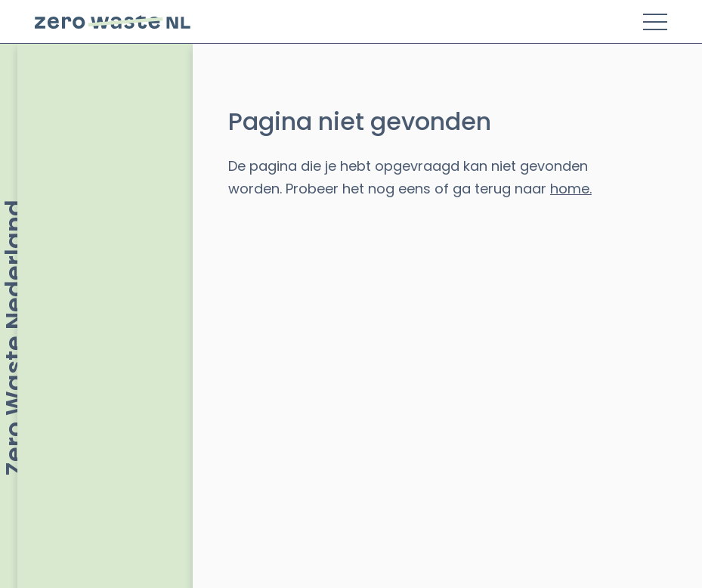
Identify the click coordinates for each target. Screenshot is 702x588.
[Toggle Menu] (655, 22)
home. (571, 189)
